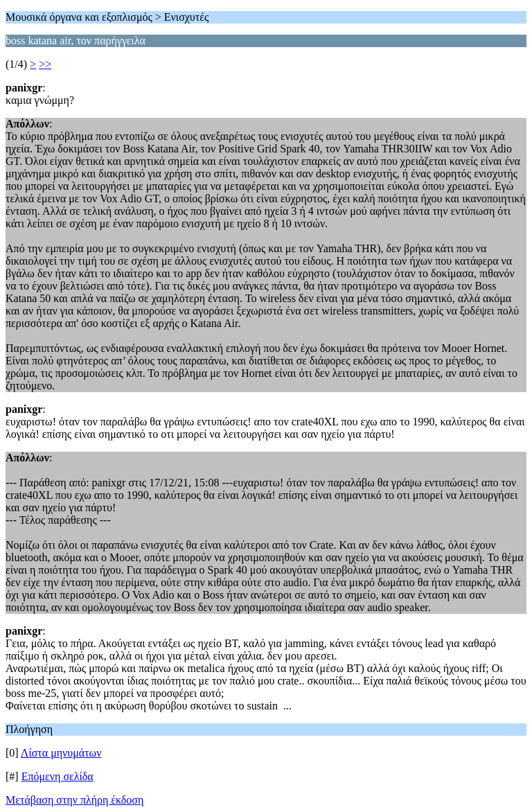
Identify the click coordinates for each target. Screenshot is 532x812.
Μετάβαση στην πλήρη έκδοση (74, 800)
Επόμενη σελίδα (57, 776)
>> (45, 64)
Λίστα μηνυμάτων (61, 753)
